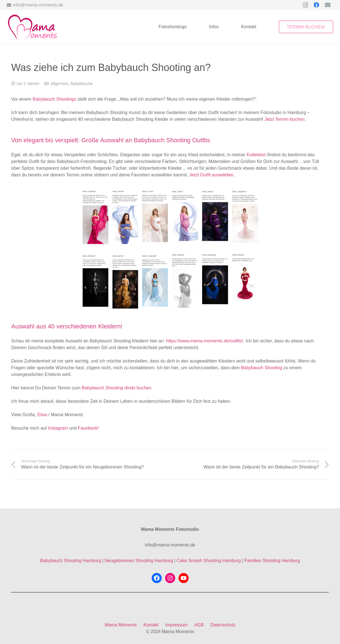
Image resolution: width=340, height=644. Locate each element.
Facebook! (88, 428)
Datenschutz (223, 625)
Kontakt (151, 625)
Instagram (58, 428)
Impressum (176, 625)
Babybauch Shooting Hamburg (71, 561)
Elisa (43, 415)
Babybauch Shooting (262, 368)
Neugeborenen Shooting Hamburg (139, 561)
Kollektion (256, 155)
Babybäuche (82, 84)
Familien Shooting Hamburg (272, 561)
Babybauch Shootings (54, 99)
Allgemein (59, 84)
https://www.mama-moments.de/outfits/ (204, 341)
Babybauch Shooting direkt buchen (116, 388)
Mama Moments (121, 625)
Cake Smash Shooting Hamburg (209, 561)
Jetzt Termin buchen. (285, 119)
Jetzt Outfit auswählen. (212, 175)
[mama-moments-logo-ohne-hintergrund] (32, 27)
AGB (199, 625)
